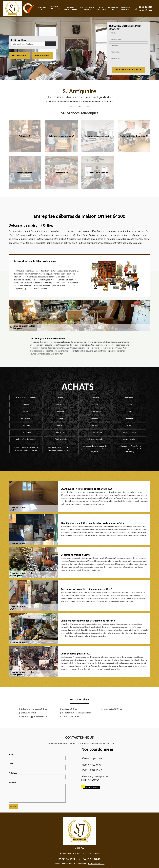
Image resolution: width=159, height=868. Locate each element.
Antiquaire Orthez (70, 709)
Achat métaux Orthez (71, 717)
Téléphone (37, 775)
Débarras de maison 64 (125, 9)
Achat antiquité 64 (101, 9)
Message (37, 792)
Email (37, 766)
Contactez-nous (42, 55)
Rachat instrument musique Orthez (76, 713)
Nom (37, 757)
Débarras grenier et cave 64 (54, 9)
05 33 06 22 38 (146, 7)
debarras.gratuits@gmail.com (95, 777)
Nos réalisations (19, 55)
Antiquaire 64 (42, 9)
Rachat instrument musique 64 (87, 9)
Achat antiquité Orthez (113, 709)
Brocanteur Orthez (29, 713)
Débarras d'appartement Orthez (34, 717)
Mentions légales (96, 864)
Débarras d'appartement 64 (70, 9)
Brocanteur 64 (113, 9)
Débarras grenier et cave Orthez (34, 709)
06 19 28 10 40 (146, 10)
